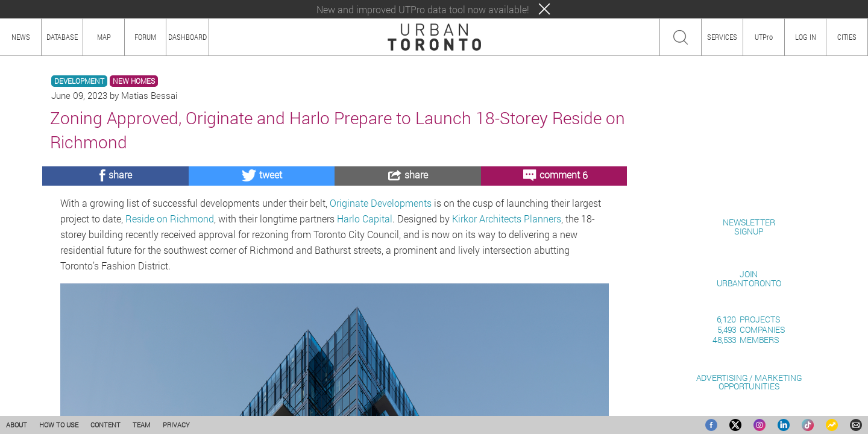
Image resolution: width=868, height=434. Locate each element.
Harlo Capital (365, 219)
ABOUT (17, 425)
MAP (104, 37)
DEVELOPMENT (79, 81)
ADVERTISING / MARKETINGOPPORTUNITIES (749, 382)
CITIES (847, 37)
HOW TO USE (59, 425)
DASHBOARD (187, 37)
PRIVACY (176, 425)
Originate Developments (381, 203)
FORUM (145, 37)
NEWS (21, 37)
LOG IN (806, 37)
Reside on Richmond (170, 219)
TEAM (142, 425)
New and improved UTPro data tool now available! (423, 9)
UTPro (764, 37)
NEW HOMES (134, 81)
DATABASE (62, 37)
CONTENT (105, 425)
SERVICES (722, 37)
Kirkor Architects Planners (507, 219)
